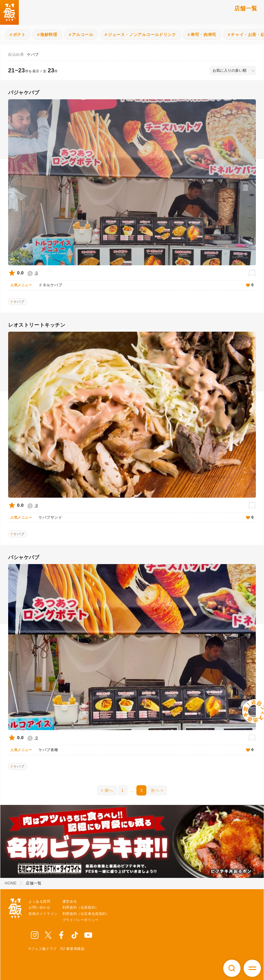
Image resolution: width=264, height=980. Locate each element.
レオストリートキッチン (37, 325)
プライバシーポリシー (81, 920)
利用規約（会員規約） (81, 907)
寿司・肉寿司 (203, 35)
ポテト (19, 35)
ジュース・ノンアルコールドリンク (142, 35)
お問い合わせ (40, 907)
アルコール (82, 35)
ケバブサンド (138, 518)
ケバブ (19, 302)
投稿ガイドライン (43, 914)
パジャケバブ (24, 93)
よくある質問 (40, 901)
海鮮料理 (49, 35)
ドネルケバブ (138, 285)
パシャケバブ (24, 557)
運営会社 (70, 901)
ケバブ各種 (138, 750)
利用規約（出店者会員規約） (86, 914)
